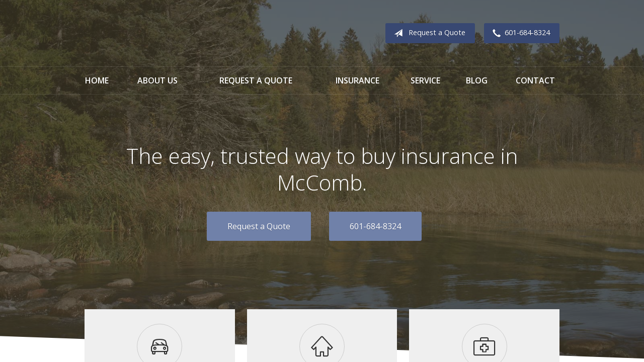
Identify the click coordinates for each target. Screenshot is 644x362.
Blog (477, 80)
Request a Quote (428, 33)
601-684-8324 (519, 33)
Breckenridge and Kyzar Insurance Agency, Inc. (174, 33)
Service (425, 80)
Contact (535, 80)
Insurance (357, 80)
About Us (157, 80)
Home (97, 80)
